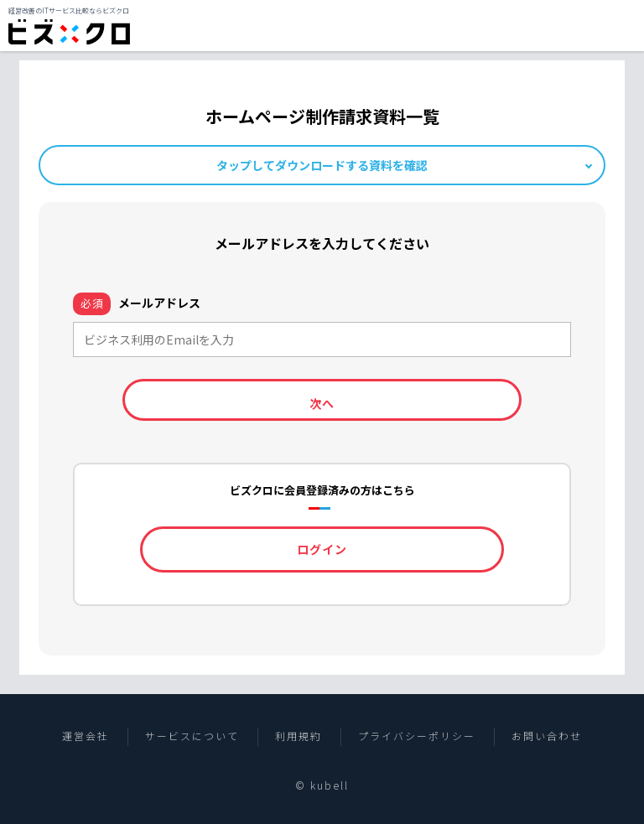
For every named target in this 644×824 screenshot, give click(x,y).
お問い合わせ (547, 736)
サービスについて (192, 736)
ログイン (322, 549)
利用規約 (299, 736)
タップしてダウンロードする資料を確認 (322, 165)
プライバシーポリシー (417, 736)
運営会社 (86, 736)
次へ (322, 403)
